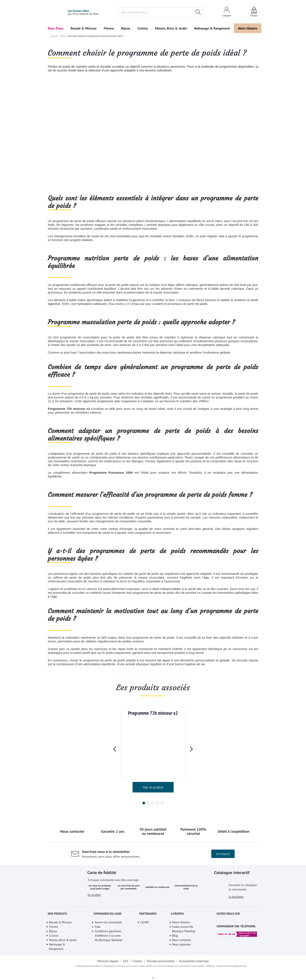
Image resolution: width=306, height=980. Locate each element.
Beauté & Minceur (84, 28)
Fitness (109, 28)
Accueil (54, 107)
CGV (125, 966)
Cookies (137, 966)
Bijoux (126, 28)
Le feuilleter (236, 903)
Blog (62, 107)
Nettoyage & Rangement (211, 28)
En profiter (94, 906)
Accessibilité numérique (195, 966)
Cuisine (142, 28)
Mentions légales (107, 966)
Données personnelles (161, 966)
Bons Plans (56, 28)
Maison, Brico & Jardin (170, 28)
